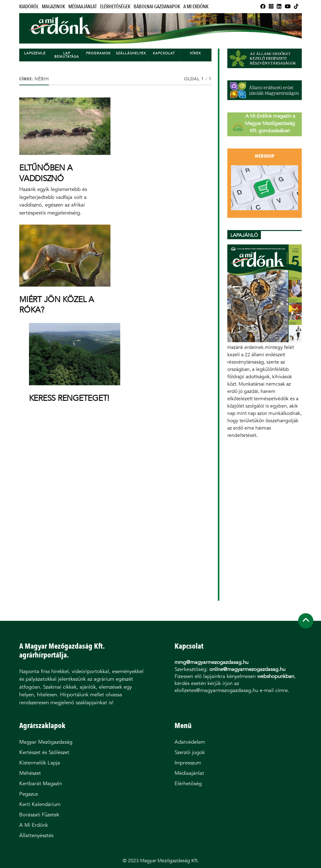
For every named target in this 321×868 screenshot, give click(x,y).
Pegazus (29, 794)
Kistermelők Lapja (40, 763)
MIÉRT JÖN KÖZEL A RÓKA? (57, 305)
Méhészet (30, 773)
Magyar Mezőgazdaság (46, 742)
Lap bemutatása (67, 55)
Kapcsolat (164, 53)
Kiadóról (29, 7)
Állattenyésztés (36, 835)
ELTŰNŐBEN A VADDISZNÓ (46, 173)
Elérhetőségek (115, 7)
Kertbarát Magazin (41, 784)
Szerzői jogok (190, 752)
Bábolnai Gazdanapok (157, 7)
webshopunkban (276, 676)
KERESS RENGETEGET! (69, 398)
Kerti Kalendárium (40, 804)
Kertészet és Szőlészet (44, 752)
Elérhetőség (188, 784)
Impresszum (188, 763)
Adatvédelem (190, 742)
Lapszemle (35, 53)
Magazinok (53, 7)
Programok (98, 53)
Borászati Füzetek (39, 815)
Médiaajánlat (83, 7)
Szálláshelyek (131, 53)
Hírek (195, 53)
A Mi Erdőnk (196, 7)
